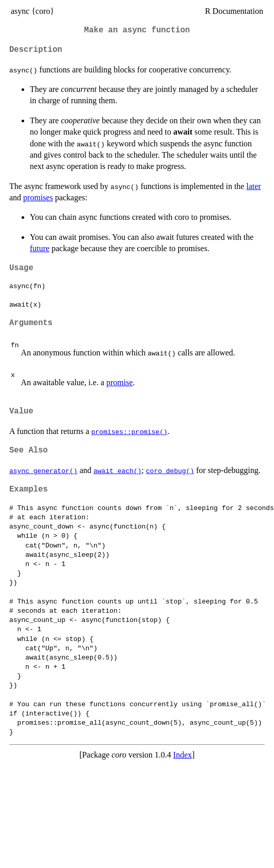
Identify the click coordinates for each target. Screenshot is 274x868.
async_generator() (43, 470)
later (253, 186)
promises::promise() (130, 431)
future (40, 248)
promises (38, 197)
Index (182, 755)
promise (120, 382)
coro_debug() (170, 470)
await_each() (118, 470)
